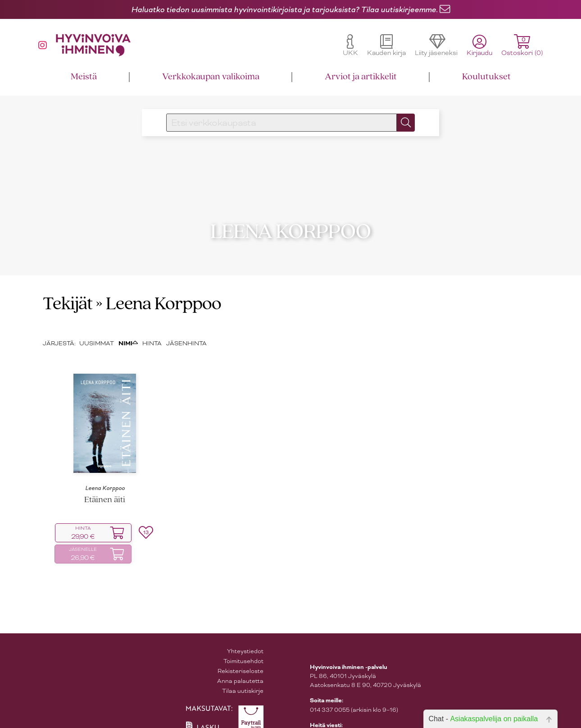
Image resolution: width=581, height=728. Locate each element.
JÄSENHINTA (186, 332)
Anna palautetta (240, 670)
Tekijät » (73, 294)
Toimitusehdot (243, 650)
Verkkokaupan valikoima (211, 77)
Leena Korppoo (105, 477)
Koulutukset (486, 77)
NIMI (128, 333)
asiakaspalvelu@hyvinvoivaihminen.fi (362, 723)
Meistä (84, 77)
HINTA (152, 332)
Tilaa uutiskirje (243, 680)
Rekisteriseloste (241, 660)
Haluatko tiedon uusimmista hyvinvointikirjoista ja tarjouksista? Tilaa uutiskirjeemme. (284, 9)
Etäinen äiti (105, 489)
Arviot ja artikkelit (361, 77)
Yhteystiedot (245, 640)
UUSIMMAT (97, 332)
